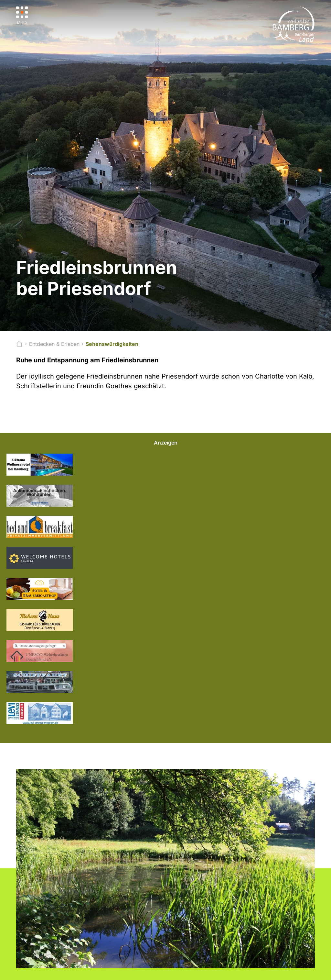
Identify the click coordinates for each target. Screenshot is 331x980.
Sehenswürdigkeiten (112, 344)
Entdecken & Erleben (54, 344)
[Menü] (22, 16)
